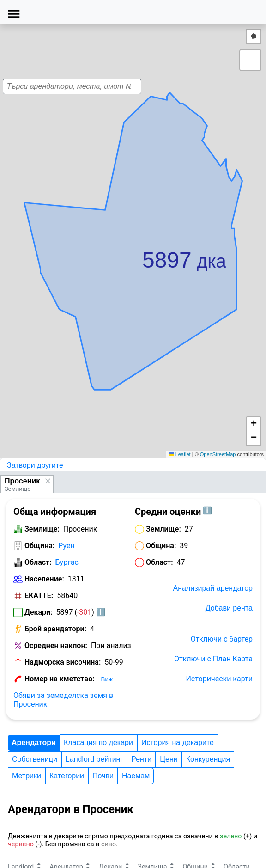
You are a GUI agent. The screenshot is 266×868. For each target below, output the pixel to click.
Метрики (27, 776)
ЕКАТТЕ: (39, 596)
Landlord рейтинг (94, 759)
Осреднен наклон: (56, 645)
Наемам (136, 776)
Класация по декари (98, 743)
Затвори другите (35, 465)
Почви (103, 776)
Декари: (39, 612)
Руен (66, 546)
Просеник (22, 481)
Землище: (42, 529)
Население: (44, 579)
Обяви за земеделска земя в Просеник (63, 700)
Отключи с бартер (222, 639)
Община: (39, 546)
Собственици (35, 759)
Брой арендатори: (55, 629)
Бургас (67, 562)
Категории (67, 776)
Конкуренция (208, 759)
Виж (107, 679)
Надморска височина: (63, 662)
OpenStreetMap (218, 454)
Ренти (141, 759)
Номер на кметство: (60, 679)
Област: (38, 562)
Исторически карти (219, 679)
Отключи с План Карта (213, 659)
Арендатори (34, 743)
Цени (169, 759)
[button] (145, 246)
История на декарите (178, 743)
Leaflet (180, 454)
